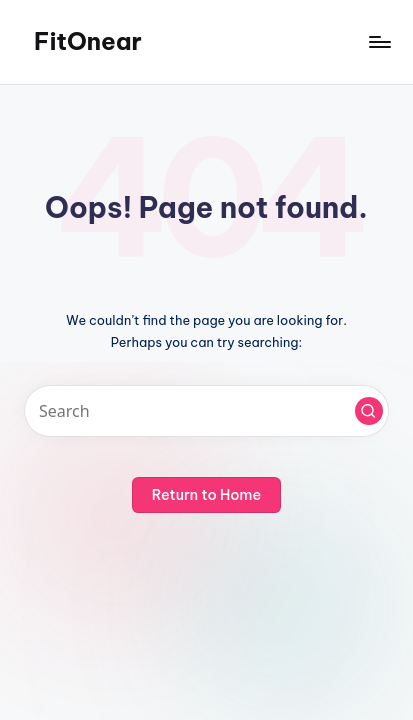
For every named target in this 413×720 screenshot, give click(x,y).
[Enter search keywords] (206, 411)
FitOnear (88, 41)
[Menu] (379, 41)
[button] (369, 411)
